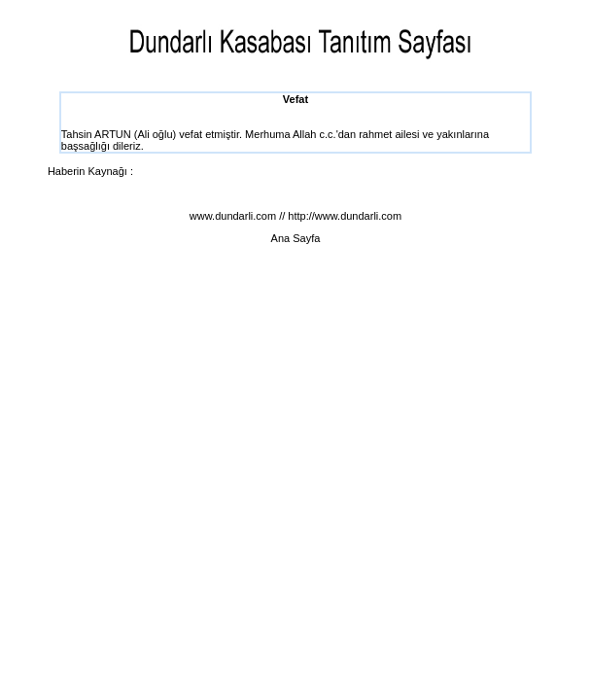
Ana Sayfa (296, 238)
